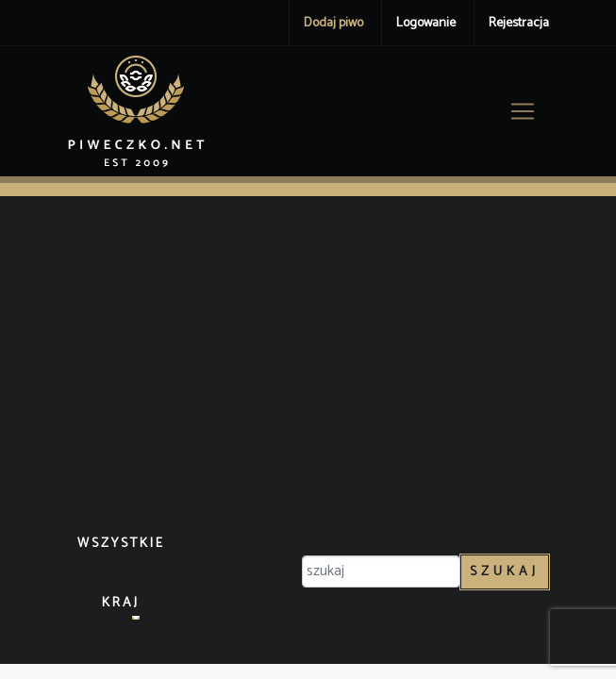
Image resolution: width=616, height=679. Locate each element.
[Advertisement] (308, 366)
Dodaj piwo (333, 23)
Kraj (121, 603)
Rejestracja (519, 23)
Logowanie (426, 23)
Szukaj (505, 572)
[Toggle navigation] (523, 111)
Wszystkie (121, 544)
